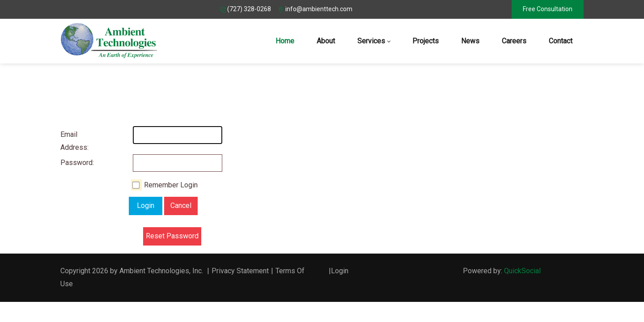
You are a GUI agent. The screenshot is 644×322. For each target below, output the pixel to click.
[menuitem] (285, 41)
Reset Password (172, 236)
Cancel (181, 205)
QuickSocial (522, 271)
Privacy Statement (240, 271)
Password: (69, 163)
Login (146, 205)
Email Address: (69, 141)
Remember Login (171, 185)
